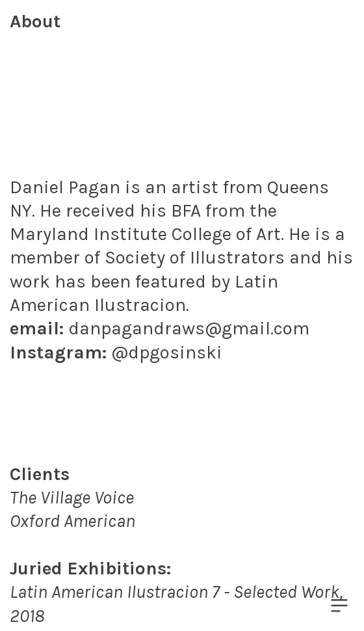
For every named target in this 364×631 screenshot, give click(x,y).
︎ (339, 606)
